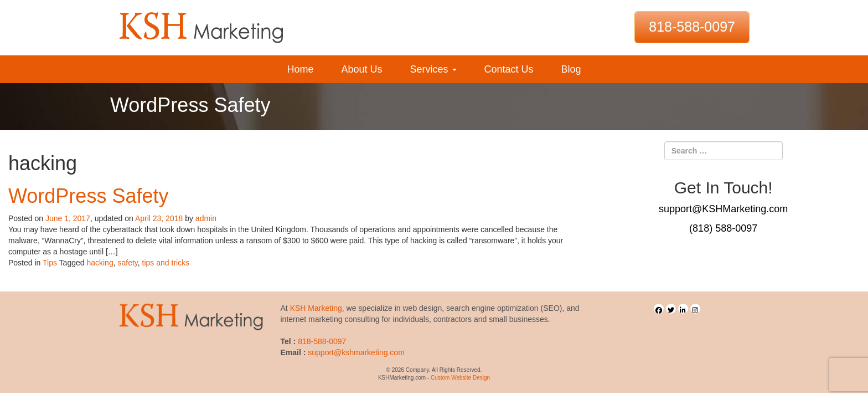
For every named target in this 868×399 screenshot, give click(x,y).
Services (433, 69)
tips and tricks (166, 263)
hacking (100, 263)
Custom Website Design (460, 378)
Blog (571, 69)
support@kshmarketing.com (356, 352)
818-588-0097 (692, 27)
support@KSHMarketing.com (723, 209)
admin (206, 218)
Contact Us (509, 69)
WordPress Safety (88, 196)
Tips (50, 263)
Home (300, 69)
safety (127, 263)
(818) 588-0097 (723, 228)
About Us (361, 69)
